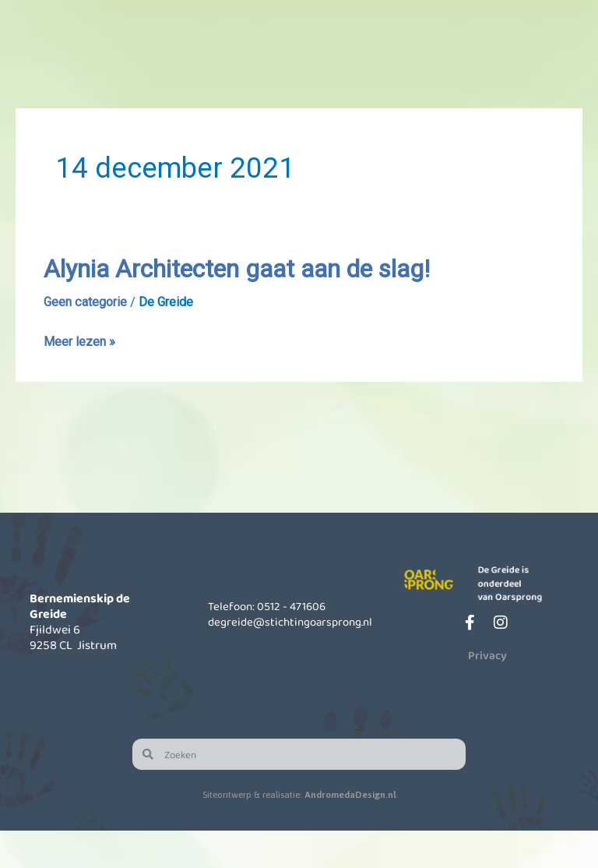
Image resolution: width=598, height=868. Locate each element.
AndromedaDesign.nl (350, 832)
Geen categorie (88, 340)
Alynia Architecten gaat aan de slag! (266, 306)
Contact (540, 69)
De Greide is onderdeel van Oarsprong (517, 619)
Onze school (186, 69)
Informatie (363, 69)
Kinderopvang (275, 69)
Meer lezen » (80, 379)
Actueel (451, 69)
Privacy (487, 692)
